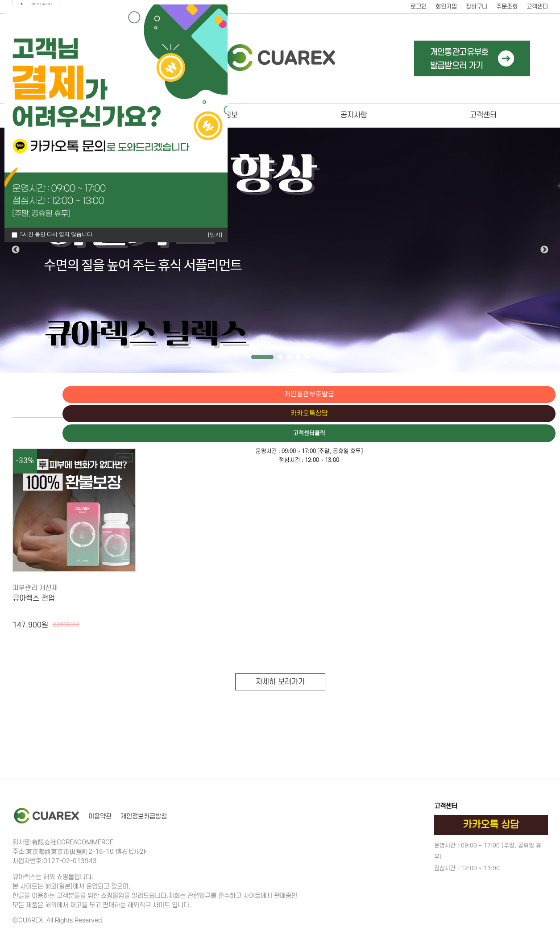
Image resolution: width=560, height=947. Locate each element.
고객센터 (537, 6)
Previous (16, 250)
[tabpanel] (280, 250)
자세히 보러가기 (280, 682)
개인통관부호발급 (522, 395)
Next (544, 250)
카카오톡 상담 (491, 825)
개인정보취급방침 (144, 816)
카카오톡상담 (522, 414)
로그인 (419, 6)
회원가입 (446, 6)
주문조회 (507, 6)
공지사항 (354, 115)
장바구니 (477, 6)
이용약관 (100, 816)
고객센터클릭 (522, 434)
